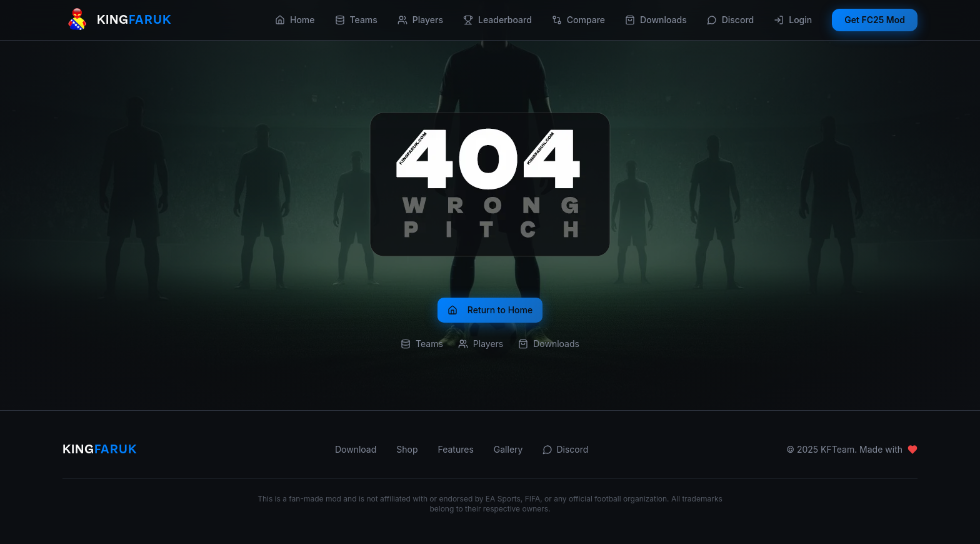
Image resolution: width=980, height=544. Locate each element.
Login (793, 20)
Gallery (508, 449)
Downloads (656, 20)
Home (295, 20)
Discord (731, 20)
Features (455, 449)
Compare (578, 20)
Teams (356, 20)
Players (420, 20)
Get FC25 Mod (875, 20)
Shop (407, 449)
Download (356, 449)
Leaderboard (497, 20)
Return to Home (490, 310)
